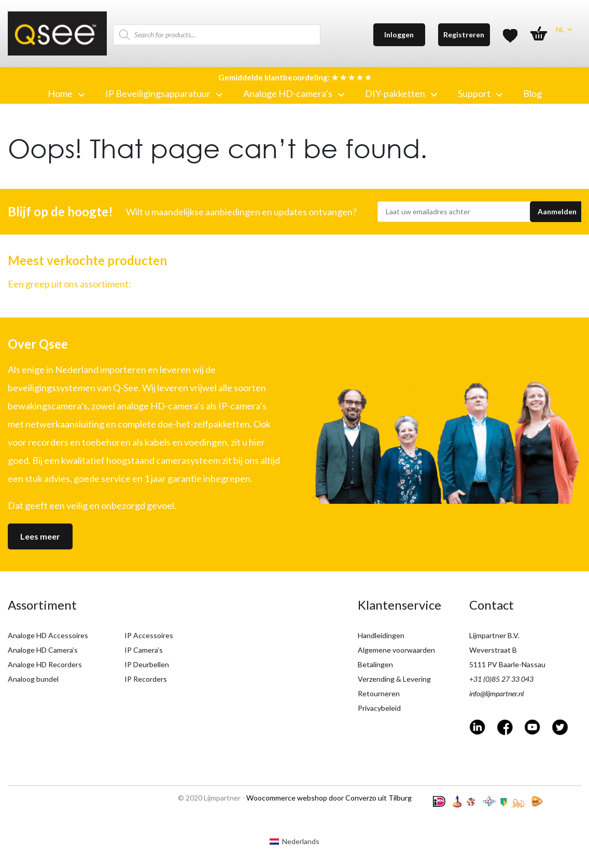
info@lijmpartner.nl (496, 693)
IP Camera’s (144, 650)
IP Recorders (146, 679)
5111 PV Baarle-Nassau (507, 664)
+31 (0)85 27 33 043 (501, 679)
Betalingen (375, 664)
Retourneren (379, 693)
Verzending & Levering (394, 679)
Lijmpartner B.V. (494, 635)
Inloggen (399, 35)
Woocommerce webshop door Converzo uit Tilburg (329, 798)
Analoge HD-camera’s (294, 93)
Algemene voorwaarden (396, 650)
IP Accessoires (149, 635)
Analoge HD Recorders (45, 664)
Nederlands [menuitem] (301, 841)
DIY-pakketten (401, 93)
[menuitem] (294, 842)
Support (480, 93)
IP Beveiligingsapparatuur (164, 93)
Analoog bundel (33, 679)
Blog (532, 93)
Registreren (464, 35)
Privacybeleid (379, 708)
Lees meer (40, 536)
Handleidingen (381, 635)
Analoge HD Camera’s (43, 650)
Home (66, 93)
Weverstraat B (493, 650)
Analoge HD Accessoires (48, 635)
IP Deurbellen (147, 664)
